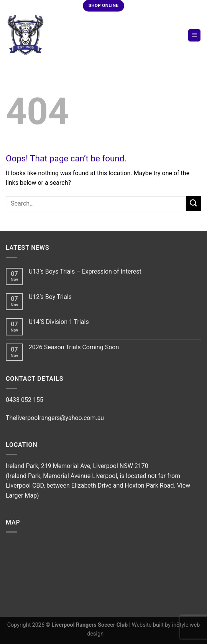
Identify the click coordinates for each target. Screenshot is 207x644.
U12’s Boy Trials (50, 297)
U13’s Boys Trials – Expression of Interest (85, 271)
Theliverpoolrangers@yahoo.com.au (55, 418)
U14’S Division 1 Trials (59, 322)
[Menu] (194, 36)
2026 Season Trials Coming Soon (74, 347)
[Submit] (194, 203)
